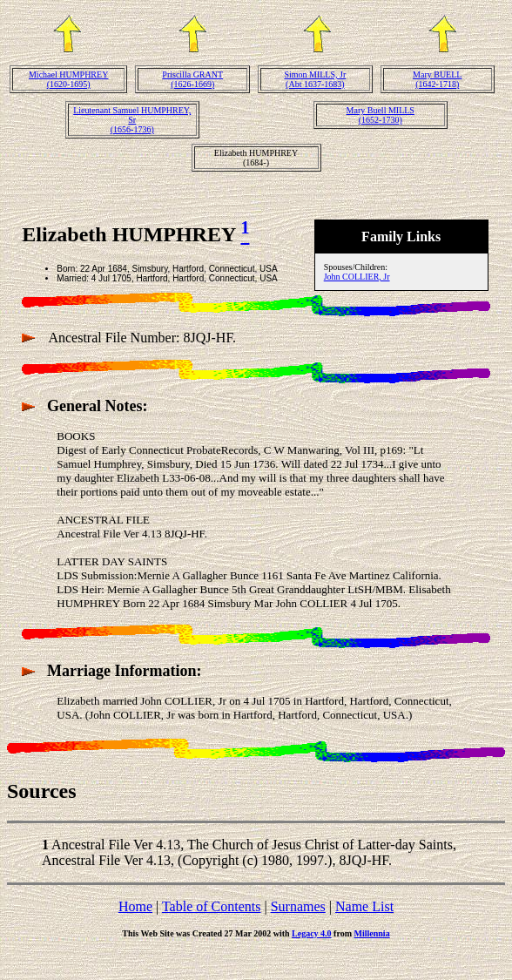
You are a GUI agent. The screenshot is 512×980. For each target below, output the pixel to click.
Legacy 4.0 (312, 933)
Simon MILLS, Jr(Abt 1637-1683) (315, 79)
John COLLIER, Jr (357, 277)
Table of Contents (212, 906)
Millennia (372, 933)
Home (135, 906)
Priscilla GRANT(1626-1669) (192, 79)
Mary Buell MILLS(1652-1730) (381, 115)
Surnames (298, 906)
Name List (364, 906)
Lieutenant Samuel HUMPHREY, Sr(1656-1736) (132, 120)
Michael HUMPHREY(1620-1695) (68, 79)
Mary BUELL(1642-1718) (437, 79)
